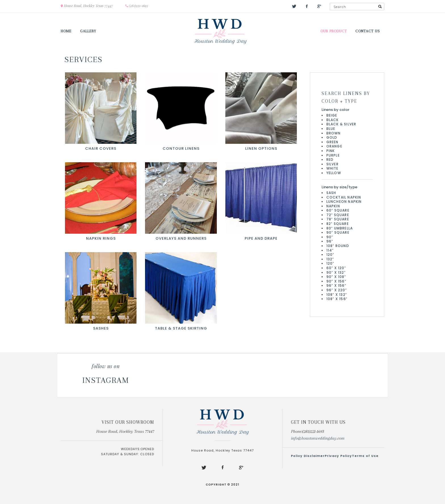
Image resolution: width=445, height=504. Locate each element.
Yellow (334, 173)
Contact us (368, 31)
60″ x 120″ (336, 268)
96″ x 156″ (336, 285)
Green (332, 142)
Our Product (334, 31)
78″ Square (338, 219)
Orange (334, 146)
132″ (330, 259)
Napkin (333, 206)
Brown (334, 133)
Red (330, 160)
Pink (331, 151)
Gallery (88, 31)
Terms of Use (365, 456)
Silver (332, 164)
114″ (330, 250)
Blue (331, 129)
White (332, 168)
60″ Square (338, 210)
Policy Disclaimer (308, 456)
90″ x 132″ (336, 272)
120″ (330, 255)
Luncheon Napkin (344, 202)
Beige (332, 115)
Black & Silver (341, 124)
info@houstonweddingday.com (318, 438)
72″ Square (338, 215)
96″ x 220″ (337, 290)
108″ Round (338, 246)
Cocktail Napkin (344, 197)
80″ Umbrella (340, 228)
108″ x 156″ (337, 299)
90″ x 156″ (336, 281)
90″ (330, 237)
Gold (332, 137)
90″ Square (338, 232)
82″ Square (338, 224)
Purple (333, 155)
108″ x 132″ (337, 295)
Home (66, 31)
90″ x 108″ (336, 277)
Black (333, 120)
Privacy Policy (338, 456)
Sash (331, 193)
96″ (330, 241)
